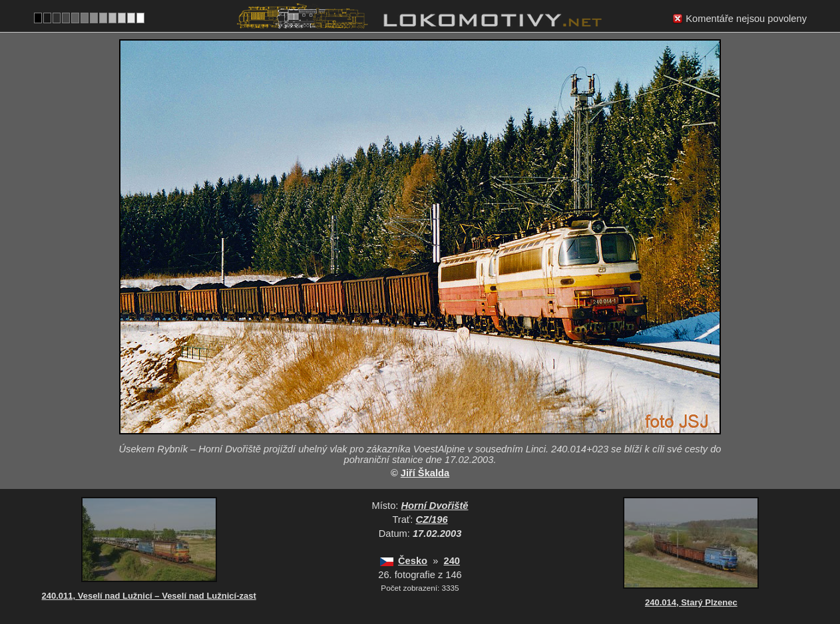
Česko (413, 561)
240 (451, 561)
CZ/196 (432, 520)
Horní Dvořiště (434, 506)
